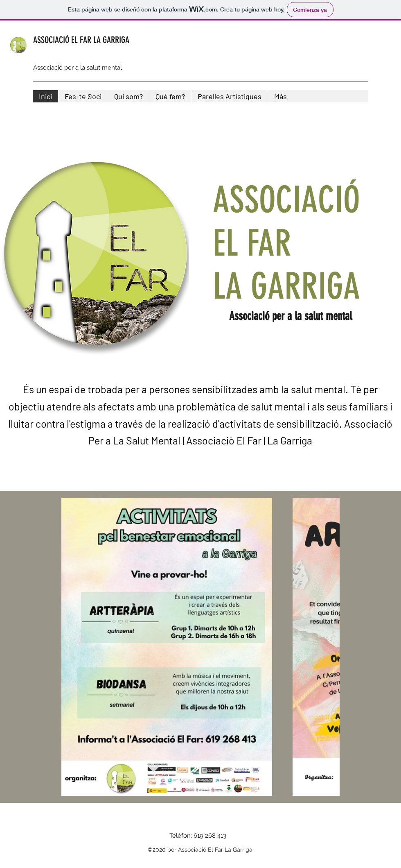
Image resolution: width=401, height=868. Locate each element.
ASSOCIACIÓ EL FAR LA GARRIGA (81, 40)
